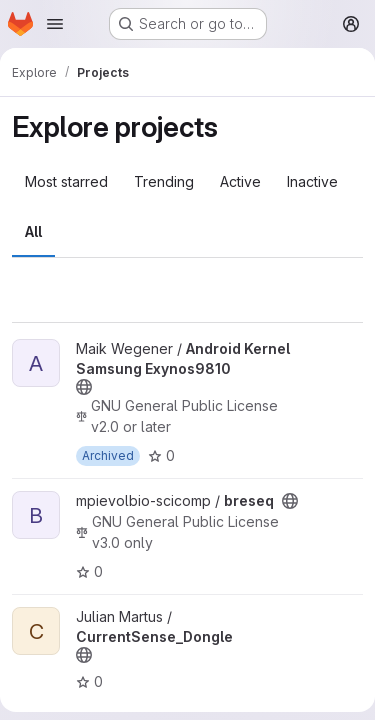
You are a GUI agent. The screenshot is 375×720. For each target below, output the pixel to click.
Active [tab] (240, 181)
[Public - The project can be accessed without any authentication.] (84, 387)
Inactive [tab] (312, 181)
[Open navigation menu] (55, 24)
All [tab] (33, 231)
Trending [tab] (164, 181)
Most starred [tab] (66, 181)
